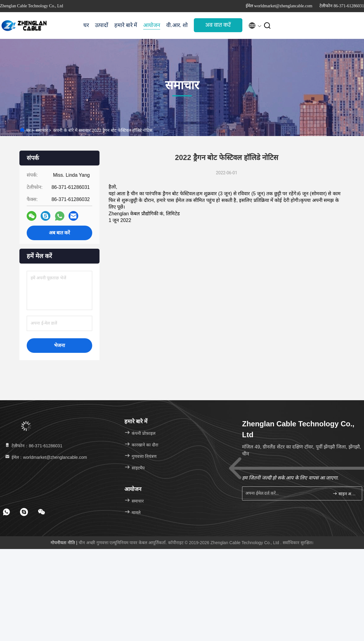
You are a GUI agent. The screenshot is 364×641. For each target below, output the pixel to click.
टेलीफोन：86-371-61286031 (33, 446)
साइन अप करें (345, 494)
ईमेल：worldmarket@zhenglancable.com (46, 457)
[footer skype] (24, 512)
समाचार (42, 130)
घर (86, 25)
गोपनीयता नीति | (64, 543)
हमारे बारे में (126, 25)
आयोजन (152, 25)
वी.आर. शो (177, 25)
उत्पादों (102, 25)
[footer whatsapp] (6, 512)
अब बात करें (218, 25)
